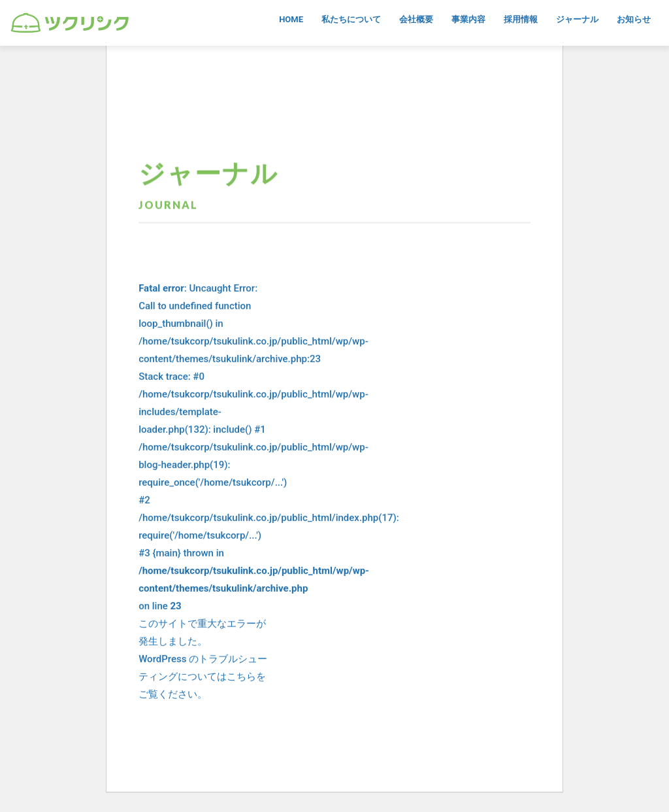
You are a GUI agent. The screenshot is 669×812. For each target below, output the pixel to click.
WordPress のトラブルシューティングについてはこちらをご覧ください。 (203, 677)
